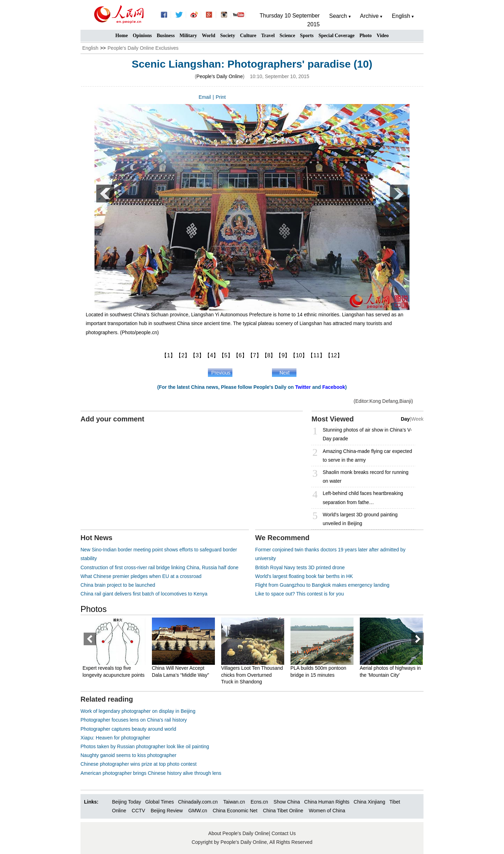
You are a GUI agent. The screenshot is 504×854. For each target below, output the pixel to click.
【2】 (183, 355)
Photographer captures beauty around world (128, 729)
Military (188, 36)
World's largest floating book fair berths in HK (304, 576)
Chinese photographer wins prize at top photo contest (139, 764)
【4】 (212, 355)
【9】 (283, 355)
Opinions (142, 36)
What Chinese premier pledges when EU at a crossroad (141, 576)
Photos (94, 609)
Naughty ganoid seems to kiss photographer (128, 755)
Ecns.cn (259, 802)
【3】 (197, 355)
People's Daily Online (220, 76)
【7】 (255, 355)
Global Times (160, 802)
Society (228, 36)
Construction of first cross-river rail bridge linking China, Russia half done (159, 567)
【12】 (334, 355)
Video (383, 36)
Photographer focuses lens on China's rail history (134, 720)
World (209, 36)
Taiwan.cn (234, 802)
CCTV (138, 811)
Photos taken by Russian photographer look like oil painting (145, 746)
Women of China (327, 811)
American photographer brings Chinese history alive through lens (151, 773)
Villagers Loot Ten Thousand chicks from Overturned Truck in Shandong (253, 675)
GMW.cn (198, 811)
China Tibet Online (283, 811)
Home (121, 36)
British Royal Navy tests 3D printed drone (300, 567)
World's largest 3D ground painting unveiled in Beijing (360, 519)
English (90, 48)
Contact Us (284, 833)
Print (221, 97)
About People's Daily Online (239, 833)
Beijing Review (167, 811)
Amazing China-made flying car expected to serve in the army (367, 456)
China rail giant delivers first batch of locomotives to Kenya (144, 594)
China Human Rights (327, 802)
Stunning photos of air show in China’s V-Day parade (367, 434)
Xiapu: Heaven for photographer (115, 738)
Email (205, 97)
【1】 (169, 355)
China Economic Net (235, 811)
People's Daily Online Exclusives (143, 48)
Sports (307, 36)
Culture (248, 36)
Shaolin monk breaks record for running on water (366, 477)
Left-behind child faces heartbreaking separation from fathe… (363, 498)
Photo (366, 36)
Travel (268, 36)
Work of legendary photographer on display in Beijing (138, 711)
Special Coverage (337, 36)
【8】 (269, 355)
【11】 (316, 355)
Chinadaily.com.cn (198, 802)
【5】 (226, 355)
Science (287, 36)
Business (166, 36)
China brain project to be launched (118, 585)
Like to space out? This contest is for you (299, 594)
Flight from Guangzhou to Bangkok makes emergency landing (322, 585)
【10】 (299, 355)
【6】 (240, 355)
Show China (287, 802)
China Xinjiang (369, 802)
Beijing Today (127, 802)
